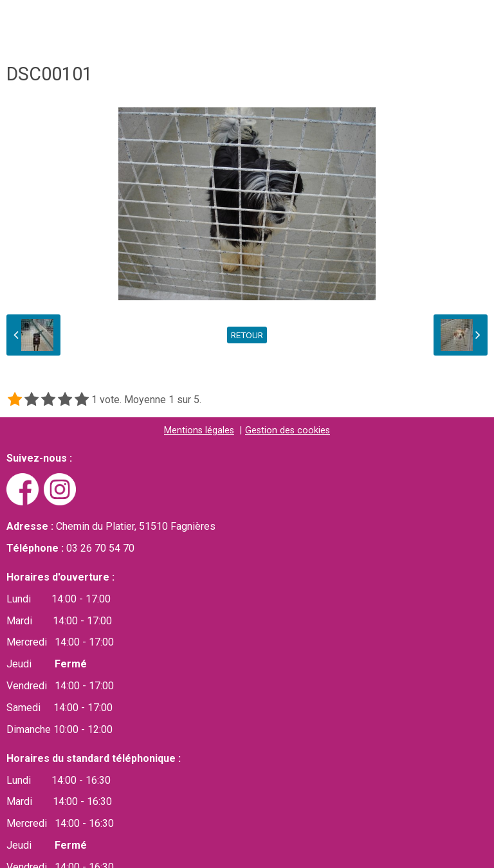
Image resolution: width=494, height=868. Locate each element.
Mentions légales (199, 431)
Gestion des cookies (288, 431)
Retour (247, 336)
